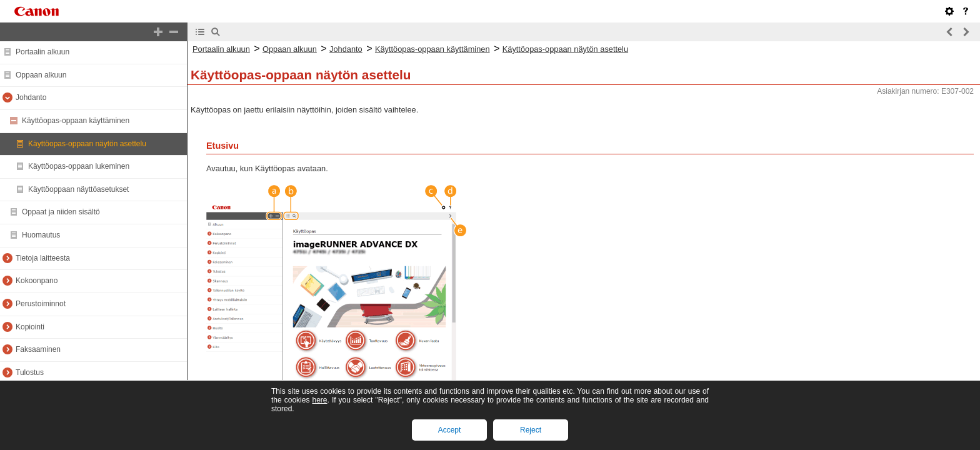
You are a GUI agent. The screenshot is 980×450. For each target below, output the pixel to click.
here (319, 400)
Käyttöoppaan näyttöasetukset (78, 189)
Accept (450, 430)
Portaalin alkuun (42, 52)
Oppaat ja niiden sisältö (61, 212)
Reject (531, 430)
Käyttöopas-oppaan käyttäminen (76, 121)
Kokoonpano (37, 281)
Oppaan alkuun (41, 75)
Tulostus (30, 372)
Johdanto (31, 97)
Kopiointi (30, 327)
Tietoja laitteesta (43, 258)
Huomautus (41, 235)
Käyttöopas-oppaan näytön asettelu (87, 144)
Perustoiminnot (41, 304)
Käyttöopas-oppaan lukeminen (79, 166)
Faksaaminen (38, 349)
